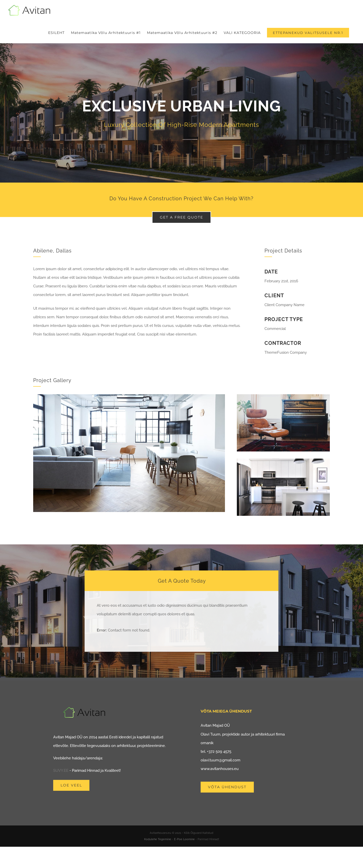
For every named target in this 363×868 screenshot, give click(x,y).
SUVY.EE (61, 771)
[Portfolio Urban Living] (181, 113)
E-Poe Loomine (184, 839)
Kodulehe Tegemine (158, 839)
